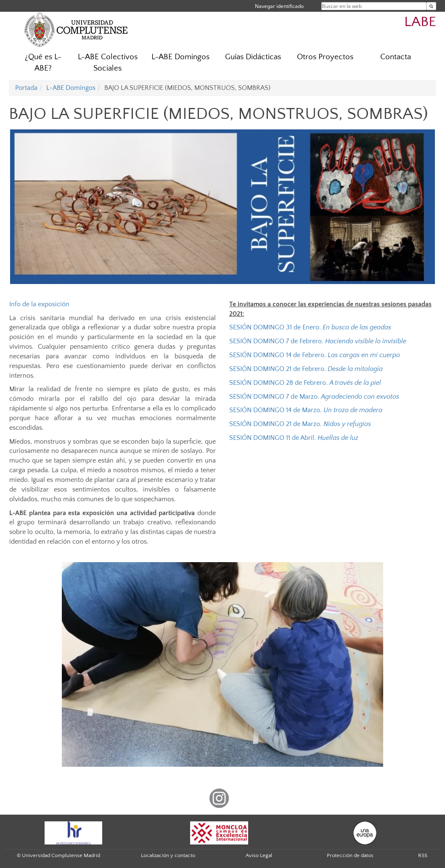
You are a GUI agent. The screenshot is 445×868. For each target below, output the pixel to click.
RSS (423, 855)
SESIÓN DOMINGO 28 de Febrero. (305, 383)
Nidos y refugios (347, 424)
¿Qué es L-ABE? (43, 63)
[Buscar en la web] (431, 6)
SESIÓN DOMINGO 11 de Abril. (295, 438)
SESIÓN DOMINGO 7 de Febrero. (318, 341)
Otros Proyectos (325, 57)
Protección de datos (350, 855)
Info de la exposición (39, 304)
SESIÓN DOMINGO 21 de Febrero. (307, 369)
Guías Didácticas (253, 57)
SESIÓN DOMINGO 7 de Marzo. (314, 397)
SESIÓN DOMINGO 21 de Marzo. (276, 424)
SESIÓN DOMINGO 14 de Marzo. (306, 410)
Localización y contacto (168, 855)
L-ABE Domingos (180, 57)
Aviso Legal (259, 855)
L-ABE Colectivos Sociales (108, 63)
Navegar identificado (279, 6)
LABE (420, 22)
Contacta (396, 57)
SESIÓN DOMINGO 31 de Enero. (311, 327)
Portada (26, 88)
